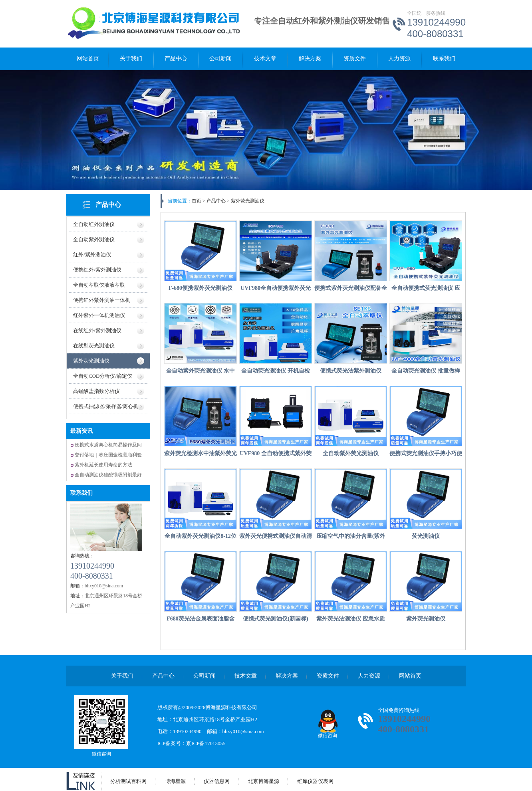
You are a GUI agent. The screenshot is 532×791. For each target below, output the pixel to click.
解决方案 (310, 58)
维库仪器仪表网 (315, 781)
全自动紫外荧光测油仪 (351, 453)
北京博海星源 (264, 781)
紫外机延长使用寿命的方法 (103, 465)
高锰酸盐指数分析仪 (96, 391)
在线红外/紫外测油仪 (97, 330)
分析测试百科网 (128, 781)
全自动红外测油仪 (94, 224)
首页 (197, 201)
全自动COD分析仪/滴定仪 (103, 376)
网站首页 (88, 58)
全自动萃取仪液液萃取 (99, 285)
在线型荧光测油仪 (94, 346)
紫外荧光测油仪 (91, 361)
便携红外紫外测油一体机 (102, 300)
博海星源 (175, 781)
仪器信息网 (217, 781)
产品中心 (176, 58)
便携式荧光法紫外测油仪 (351, 371)
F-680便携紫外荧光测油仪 (200, 288)
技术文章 (265, 58)
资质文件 (355, 58)
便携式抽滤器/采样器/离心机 (106, 406)
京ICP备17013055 (206, 743)
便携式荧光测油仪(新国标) (275, 619)
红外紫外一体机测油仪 (99, 315)
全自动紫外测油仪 (94, 239)
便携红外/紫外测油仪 (97, 270)
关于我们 (131, 58)
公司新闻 (220, 58)
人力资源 (399, 58)
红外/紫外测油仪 (92, 255)
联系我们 (444, 58)
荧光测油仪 (426, 536)
